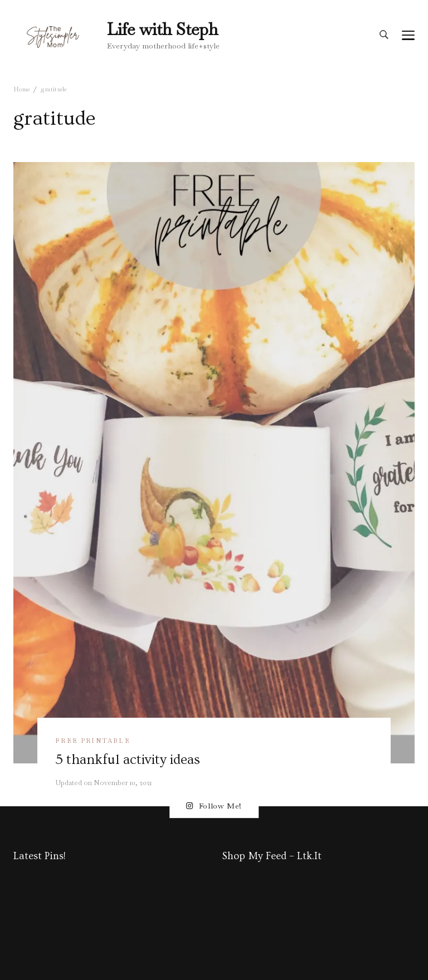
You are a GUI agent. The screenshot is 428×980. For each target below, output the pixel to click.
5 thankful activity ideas (128, 759)
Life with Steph (162, 29)
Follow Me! (214, 806)
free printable (93, 741)
